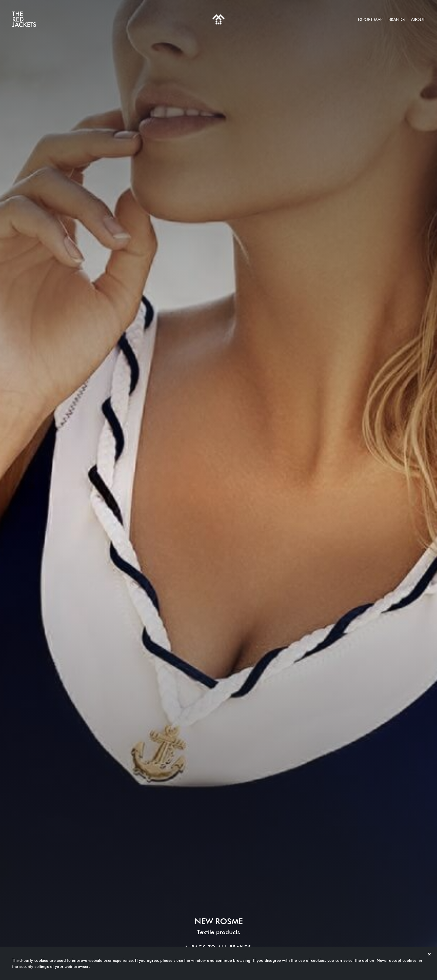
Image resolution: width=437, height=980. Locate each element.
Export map (370, 19)
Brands (397, 19)
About (418, 19)
